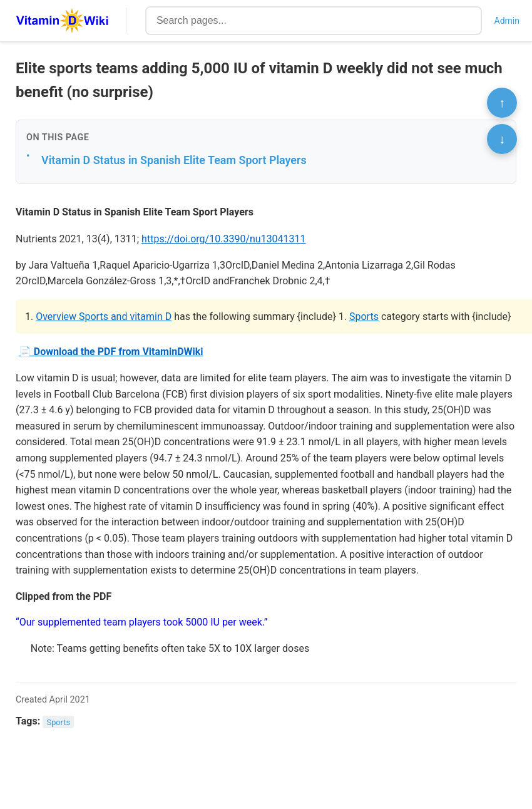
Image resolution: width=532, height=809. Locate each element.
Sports (364, 317)
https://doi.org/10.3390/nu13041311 (223, 239)
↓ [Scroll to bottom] (502, 139)
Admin (507, 21)
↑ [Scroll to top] (502, 103)
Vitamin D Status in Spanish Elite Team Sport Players (174, 160)
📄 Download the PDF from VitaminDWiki (111, 352)
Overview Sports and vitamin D (104, 317)
